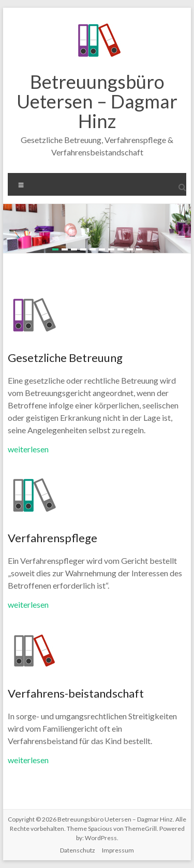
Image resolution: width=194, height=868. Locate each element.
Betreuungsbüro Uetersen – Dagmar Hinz (97, 101)
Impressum (118, 850)
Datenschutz (78, 850)
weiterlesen (28, 449)
